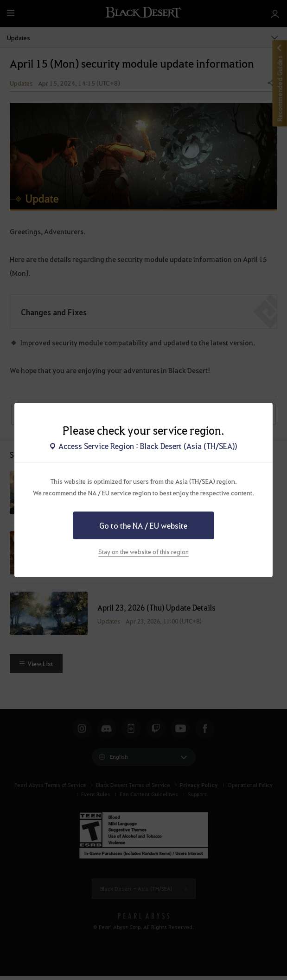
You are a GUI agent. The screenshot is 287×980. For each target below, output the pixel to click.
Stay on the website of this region (143, 552)
